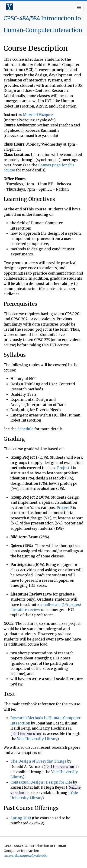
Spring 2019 (21, 817)
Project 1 (65, 468)
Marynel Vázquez (38, 115)
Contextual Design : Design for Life (41, 782)
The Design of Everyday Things (38, 761)
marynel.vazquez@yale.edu (25, 855)
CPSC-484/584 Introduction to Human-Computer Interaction (43, 24)
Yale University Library (37, 739)
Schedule (25, 429)
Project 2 (64, 508)
